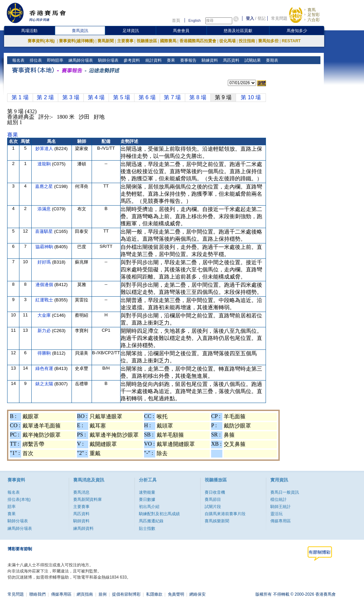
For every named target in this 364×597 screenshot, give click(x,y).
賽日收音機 (215, 492)
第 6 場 (147, 97)
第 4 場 (96, 97)
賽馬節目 (213, 499)
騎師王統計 (281, 507)
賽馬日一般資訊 (285, 492)
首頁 (176, 20)
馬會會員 (181, 31)
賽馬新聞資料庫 (88, 499)
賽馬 (312, 10)
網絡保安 (197, 594)
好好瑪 (45, 262)
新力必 (45, 331)
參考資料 (131, 60)
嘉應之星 (45, 186)
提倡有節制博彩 (126, 594)
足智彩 (314, 15)
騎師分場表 (108, 60)
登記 (262, 18)
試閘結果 (252, 60)
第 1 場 (20, 97)
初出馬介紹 (149, 507)
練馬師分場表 (80, 60)
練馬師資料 (83, 528)
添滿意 (45, 209)
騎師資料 (81, 521)
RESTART (291, 41)
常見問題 (279, 18)
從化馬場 (227, 41)
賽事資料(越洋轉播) (77, 41)
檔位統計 (279, 499)
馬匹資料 (230, 60)
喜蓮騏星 (45, 231)
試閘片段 (213, 507)
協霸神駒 (45, 247)
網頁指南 (85, 594)
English (194, 20)
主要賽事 (125, 41)
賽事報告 (187, 60)
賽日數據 (147, 499)
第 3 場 (71, 97)
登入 (250, 18)
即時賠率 (55, 60)
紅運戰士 (45, 300)
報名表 (18, 60)
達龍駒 (45, 164)
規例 (102, 594)
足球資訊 (131, 31)
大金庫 (45, 315)
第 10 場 (251, 97)
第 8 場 (198, 97)
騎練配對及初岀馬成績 (159, 514)
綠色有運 (45, 368)
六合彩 (314, 20)
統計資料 (153, 60)
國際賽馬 (168, 41)
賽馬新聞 (106, 41)
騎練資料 (209, 60)
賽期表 (271, 60)
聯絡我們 (37, 594)
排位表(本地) (19, 499)
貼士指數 (147, 528)
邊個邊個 (45, 285)
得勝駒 (45, 353)
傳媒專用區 (281, 521)
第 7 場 (172, 97)
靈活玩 (276, 514)
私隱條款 (154, 594)
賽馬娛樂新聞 (217, 521)
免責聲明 (176, 594)
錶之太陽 (45, 384)
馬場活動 (29, 31)
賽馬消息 (81, 492)
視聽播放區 (147, 41)
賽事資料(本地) (42, 41)
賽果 (170, 60)
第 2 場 (45, 97)
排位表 (35, 60)
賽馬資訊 (80, 31)
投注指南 (247, 41)
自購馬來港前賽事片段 (225, 514)
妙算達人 (45, 148)
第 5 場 (122, 97)
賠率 (12, 507)
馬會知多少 (297, 31)
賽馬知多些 (268, 41)
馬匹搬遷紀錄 (151, 521)
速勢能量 (147, 492)
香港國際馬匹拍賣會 (198, 41)
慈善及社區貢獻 (238, 31)
